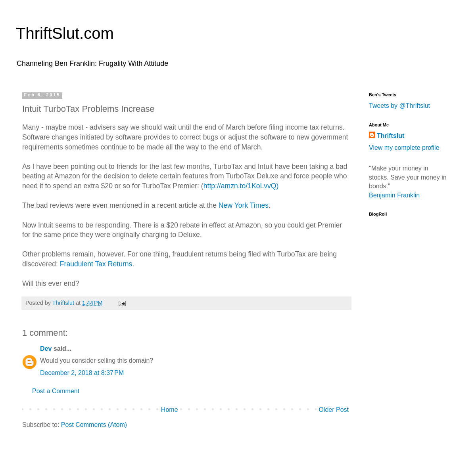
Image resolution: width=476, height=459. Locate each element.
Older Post (334, 410)
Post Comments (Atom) (94, 425)
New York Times (244, 205)
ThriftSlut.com (65, 33)
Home (170, 410)
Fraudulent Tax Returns (96, 264)
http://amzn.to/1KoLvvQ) (241, 186)
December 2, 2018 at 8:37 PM (82, 373)
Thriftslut (391, 136)
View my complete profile (404, 148)
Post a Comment (56, 391)
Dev (46, 349)
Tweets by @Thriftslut (399, 106)
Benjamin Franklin (394, 195)
